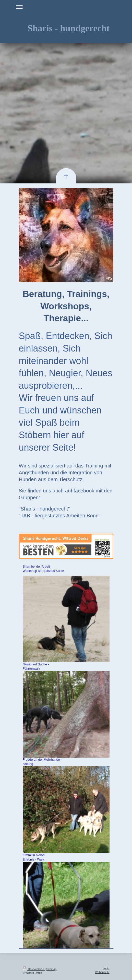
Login (106, 968)
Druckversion (34, 969)
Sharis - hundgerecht (69, 28)
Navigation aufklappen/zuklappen (66, 7)
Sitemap (51, 969)
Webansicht (102, 972)
